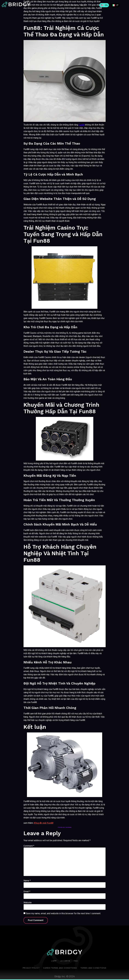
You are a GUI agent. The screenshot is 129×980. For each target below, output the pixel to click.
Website (28, 903)
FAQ (77, 961)
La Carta (71, 5)
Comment (29, 846)
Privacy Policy (27, 968)
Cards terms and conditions (60, 968)
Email (27, 892)
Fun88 (82, 125)
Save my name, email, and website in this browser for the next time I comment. (63, 914)
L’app (60, 5)
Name (27, 881)
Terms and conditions (97, 968)
